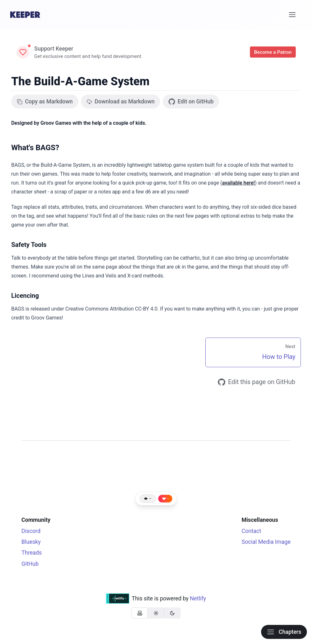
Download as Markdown (121, 101)
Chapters (284, 632)
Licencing (25, 296)
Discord (31, 531)
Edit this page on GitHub (257, 382)
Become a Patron (273, 52)
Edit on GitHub (191, 102)
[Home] (25, 15)
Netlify (198, 598)
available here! (238, 183)
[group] (156, 613)
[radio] (140, 613)
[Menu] (292, 15)
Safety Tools (29, 245)
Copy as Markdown (45, 101)
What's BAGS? (35, 148)
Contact (252, 531)
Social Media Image (266, 542)
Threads (32, 553)
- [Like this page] (168, 499)
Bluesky (31, 542)
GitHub (30, 564)
